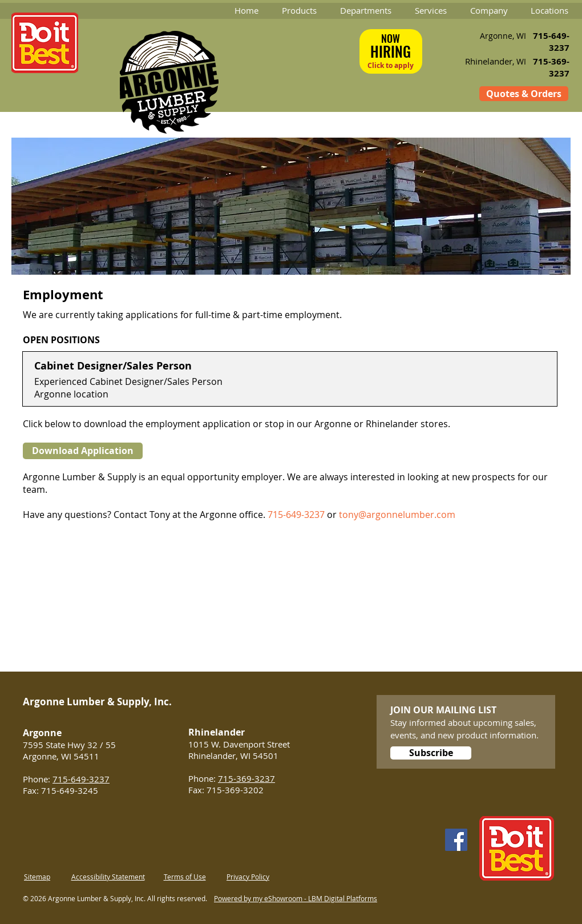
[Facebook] (456, 840)
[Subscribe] (431, 753)
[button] (299, 10)
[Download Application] (83, 451)
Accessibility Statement (108, 877)
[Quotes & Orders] (524, 94)
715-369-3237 (246, 778)
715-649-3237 (296, 515)
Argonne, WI (503, 36)
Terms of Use (185, 877)
